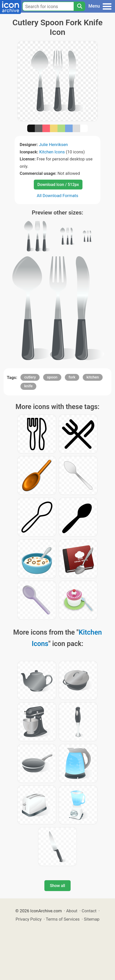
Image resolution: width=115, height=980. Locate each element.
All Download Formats (58, 196)
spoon (52, 377)
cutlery (30, 377)
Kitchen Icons (52, 152)
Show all (57, 886)
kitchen (93, 377)
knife (28, 386)
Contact (89, 911)
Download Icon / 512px (58, 185)
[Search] (79, 6)
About (72, 911)
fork (72, 377)
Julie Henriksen (53, 145)
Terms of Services (63, 919)
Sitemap (92, 919)
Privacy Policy (29, 919)
